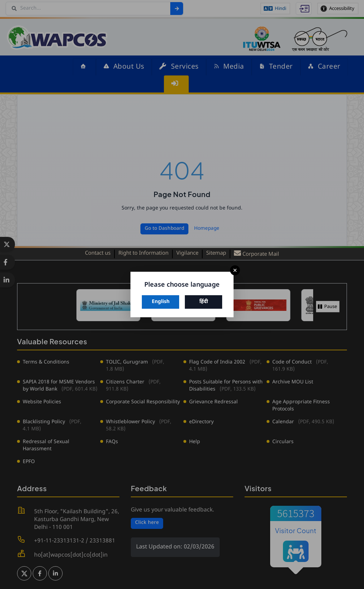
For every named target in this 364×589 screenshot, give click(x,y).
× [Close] (235, 270)
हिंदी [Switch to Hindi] (204, 302)
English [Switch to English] (161, 302)
